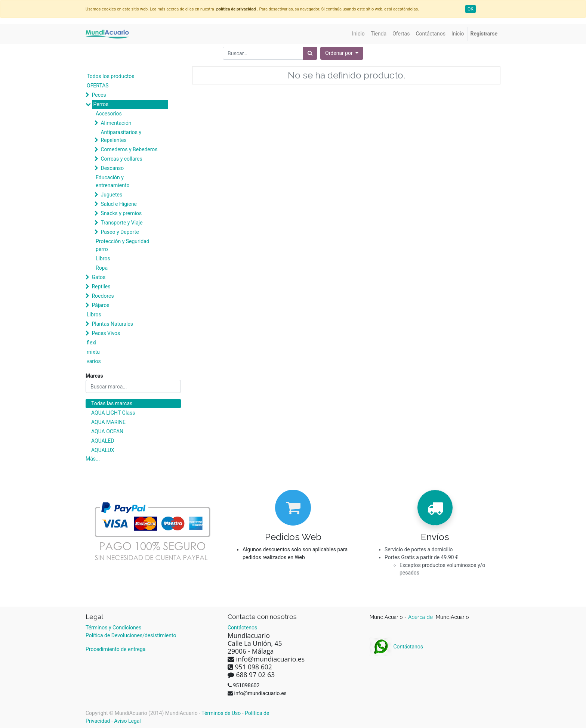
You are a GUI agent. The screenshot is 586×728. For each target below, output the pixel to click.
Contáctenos (242, 628)
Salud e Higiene (119, 204)
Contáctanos (396, 647)
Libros (103, 258)
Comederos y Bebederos (129, 149)
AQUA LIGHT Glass (113, 413)
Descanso (112, 168)
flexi (92, 343)
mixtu (93, 352)
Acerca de (421, 617)
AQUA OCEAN (107, 431)
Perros (101, 104)
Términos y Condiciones (113, 628)
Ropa (102, 268)
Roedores (103, 296)
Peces (99, 95)
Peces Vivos (106, 333)
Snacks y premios (121, 213)
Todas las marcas (112, 403)
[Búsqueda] (310, 53)
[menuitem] (358, 34)
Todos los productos (110, 76)
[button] (342, 53)
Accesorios (109, 114)
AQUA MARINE (108, 422)
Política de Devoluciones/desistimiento (131, 635)
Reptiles (101, 286)
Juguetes (111, 195)
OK (471, 9)
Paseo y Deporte (120, 232)
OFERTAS (98, 86)
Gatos (98, 277)
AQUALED (103, 441)
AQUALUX (103, 450)
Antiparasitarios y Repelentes (121, 136)
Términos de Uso (221, 713)
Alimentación (116, 123)
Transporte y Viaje (121, 223)
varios (94, 361)
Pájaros (100, 305)
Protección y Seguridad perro (123, 245)
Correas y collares (121, 159)
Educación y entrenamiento (112, 181)
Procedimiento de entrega (115, 649)
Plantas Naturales (112, 324)
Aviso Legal (127, 721)
